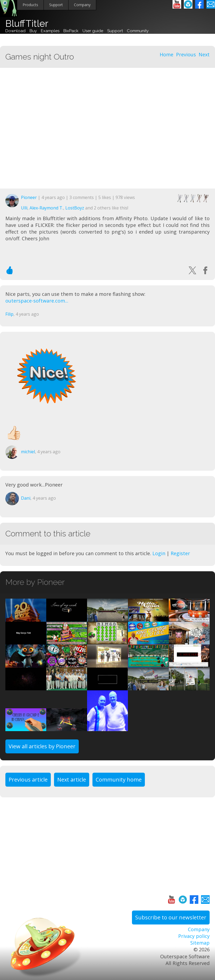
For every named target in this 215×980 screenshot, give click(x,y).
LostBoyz (75, 208)
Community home (119, 780)
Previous (186, 54)
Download (15, 31)
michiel (28, 452)
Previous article (28, 780)
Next (204, 54)
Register (180, 553)
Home (166, 54)
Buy (33, 31)
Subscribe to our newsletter (171, 917)
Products (30, 5)
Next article (72, 780)
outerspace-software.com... (37, 301)
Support (56, 5)
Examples (50, 31)
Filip (9, 314)
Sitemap (200, 943)
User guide (93, 31)
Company (82, 5)
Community (138, 31)
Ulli (24, 208)
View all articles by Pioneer (42, 746)
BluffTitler (27, 23)
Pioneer (29, 197)
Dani (26, 498)
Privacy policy (194, 936)
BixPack (71, 31)
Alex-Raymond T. (46, 208)
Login (159, 553)
